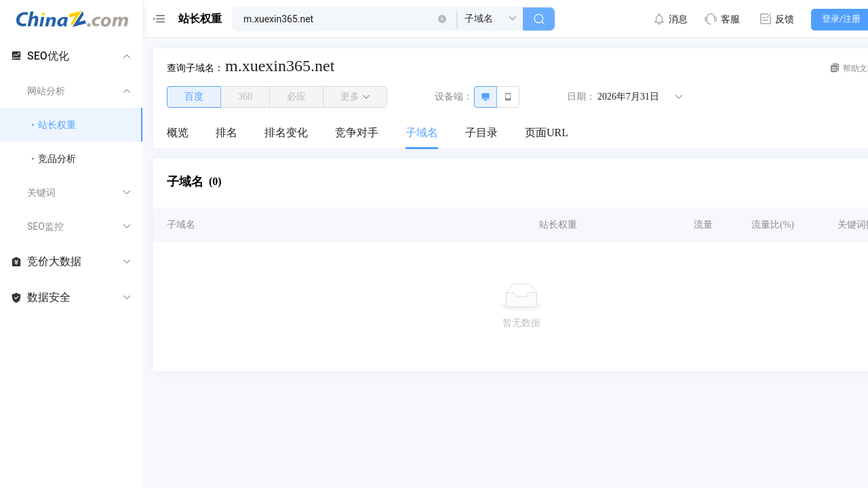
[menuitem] (178, 134)
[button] (442, 19)
